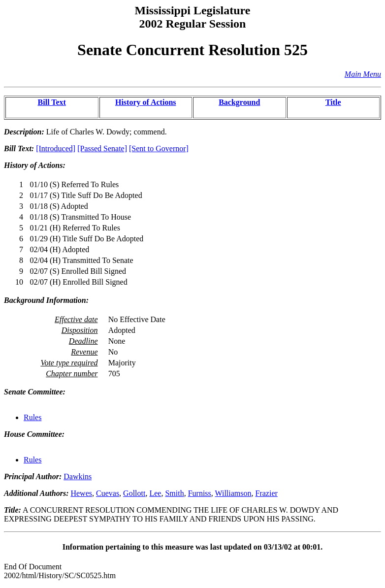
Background (239, 102)
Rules (32, 417)
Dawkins (78, 476)
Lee (155, 493)
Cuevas (108, 493)
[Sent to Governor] (159, 148)
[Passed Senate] (102, 148)
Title (333, 102)
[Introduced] (56, 148)
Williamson (233, 493)
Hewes (81, 493)
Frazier (267, 493)
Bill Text (52, 102)
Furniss (200, 493)
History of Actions (146, 102)
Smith (174, 493)
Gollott (134, 493)
